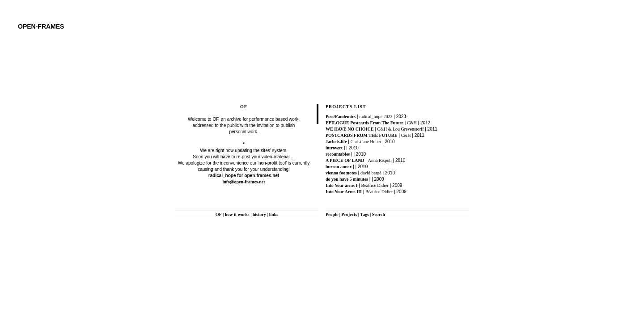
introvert (334, 148)
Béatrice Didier (375, 185)
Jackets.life (336, 142)
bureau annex (339, 167)
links (274, 214)
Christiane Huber (366, 142)
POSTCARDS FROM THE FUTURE (362, 135)
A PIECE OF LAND (345, 160)
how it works (237, 214)
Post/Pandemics (341, 117)
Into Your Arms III (344, 192)
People (332, 214)
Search (379, 214)
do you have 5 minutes (347, 179)
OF (219, 214)
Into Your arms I (341, 185)
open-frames (41, 26)
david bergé (371, 173)
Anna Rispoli (380, 160)
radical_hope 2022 (376, 117)
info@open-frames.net (244, 182)
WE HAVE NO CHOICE (350, 129)
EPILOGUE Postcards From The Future (364, 123)
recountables (338, 154)
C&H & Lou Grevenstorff (401, 129)
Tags (364, 214)
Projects (349, 214)
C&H (412, 123)
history (259, 214)
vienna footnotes (341, 173)
